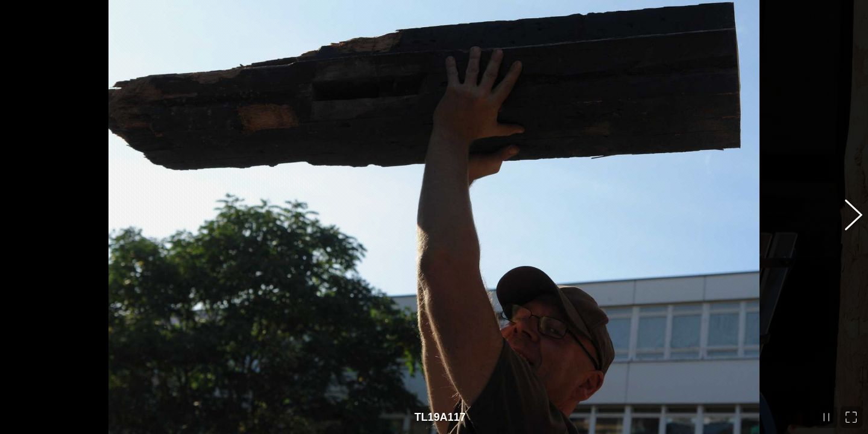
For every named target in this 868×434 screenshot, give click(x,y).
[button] (847, 217)
